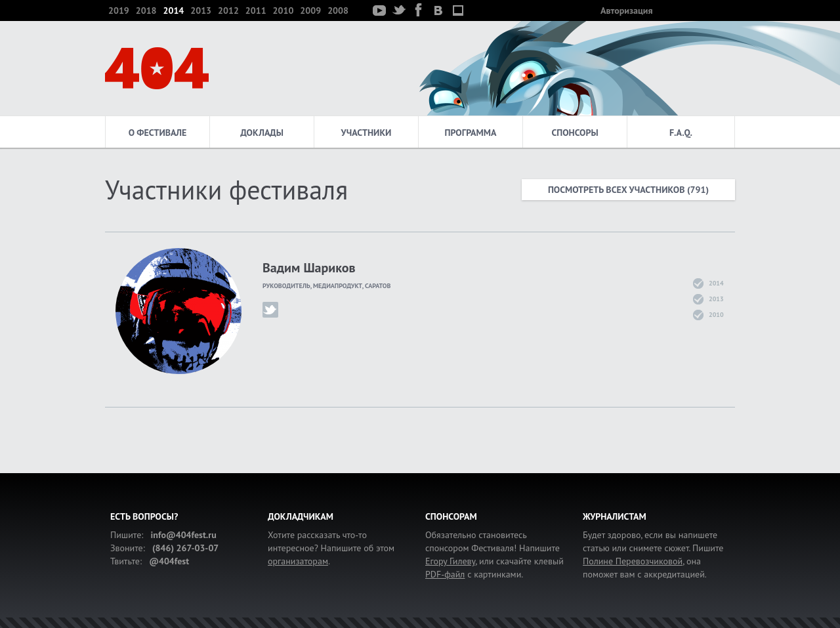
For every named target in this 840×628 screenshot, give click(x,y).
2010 (283, 10)
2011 (256, 10)
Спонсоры (575, 133)
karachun (270, 310)
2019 (119, 10)
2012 (228, 10)
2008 (338, 10)
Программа (471, 133)
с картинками (473, 574)
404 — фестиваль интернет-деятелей (157, 68)
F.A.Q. (681, 133)
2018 (146, 10)
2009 (310, 10)
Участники (367, 133)
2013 (201, 10)
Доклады (262, 133)
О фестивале (158, 133)
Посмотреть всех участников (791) (628, 190)
